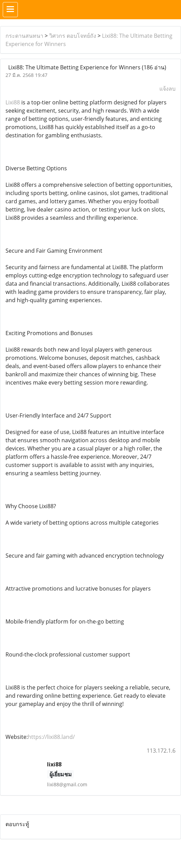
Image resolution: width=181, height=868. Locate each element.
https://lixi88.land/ (51, 737)
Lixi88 (13, 102)
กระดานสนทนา (24, 36)
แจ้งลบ (167, 89)
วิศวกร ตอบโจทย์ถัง (73, 36)
